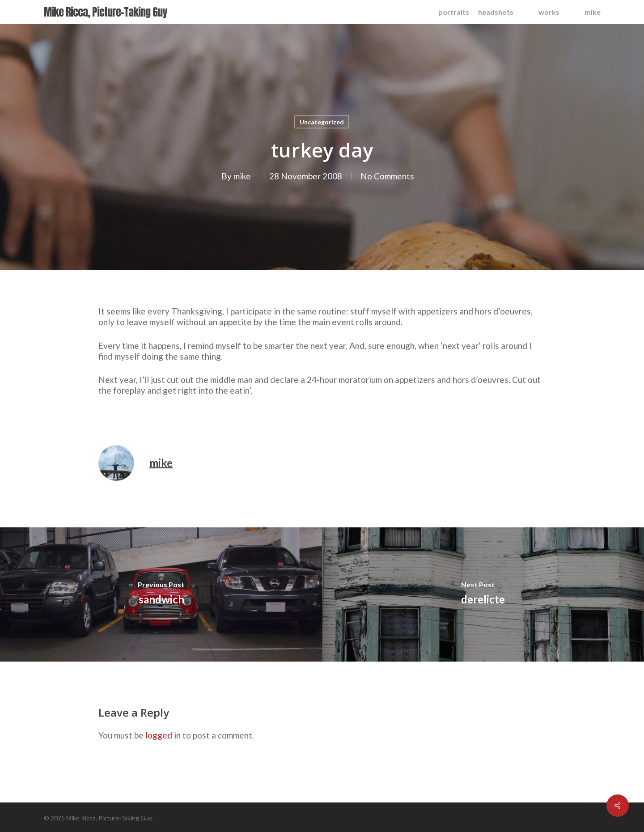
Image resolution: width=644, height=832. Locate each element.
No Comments (387, 176)
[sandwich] (161, 594)
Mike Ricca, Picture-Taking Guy (105, 12)
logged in (163, 735)
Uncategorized (322, 122)
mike (242, 176)
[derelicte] (483, 594)
